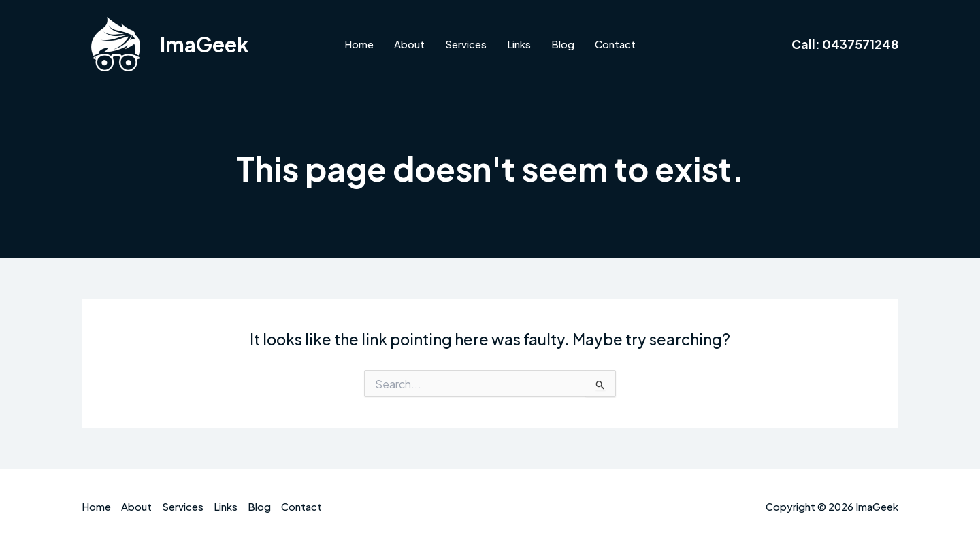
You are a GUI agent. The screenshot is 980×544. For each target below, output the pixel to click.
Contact (615, 44)
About (409, 44)
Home (359, 44)
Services (466, 44)
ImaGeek (205, 44)
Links (519, 44)
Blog (563, 44)
